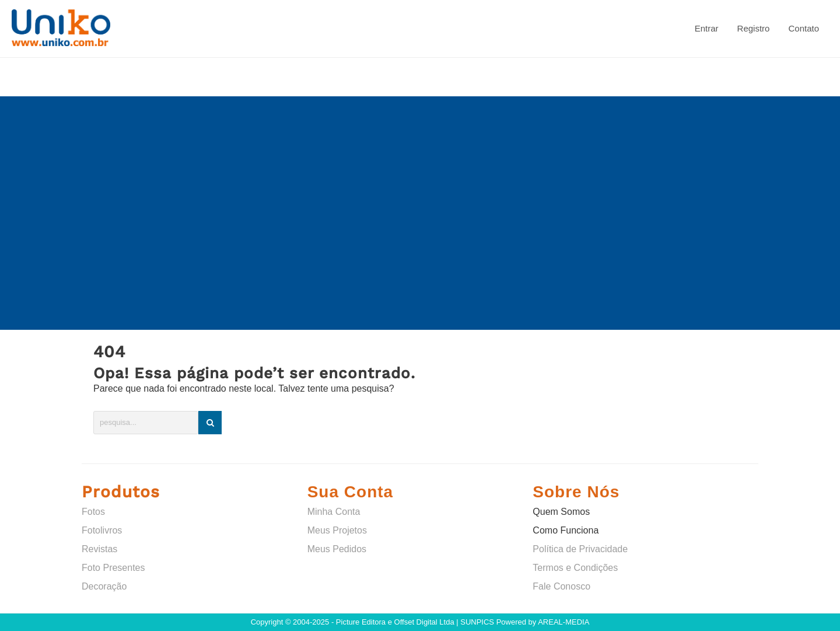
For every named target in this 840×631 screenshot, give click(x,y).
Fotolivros (102, 530)
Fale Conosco (561, 586)
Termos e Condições (575, 568)
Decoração (104, 586)
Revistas (99, 549)
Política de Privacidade (580, 549)
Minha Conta (334, 512)
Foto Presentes (113, 568)
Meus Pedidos (337, 549)
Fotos (93, 512)
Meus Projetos (337, 530)
